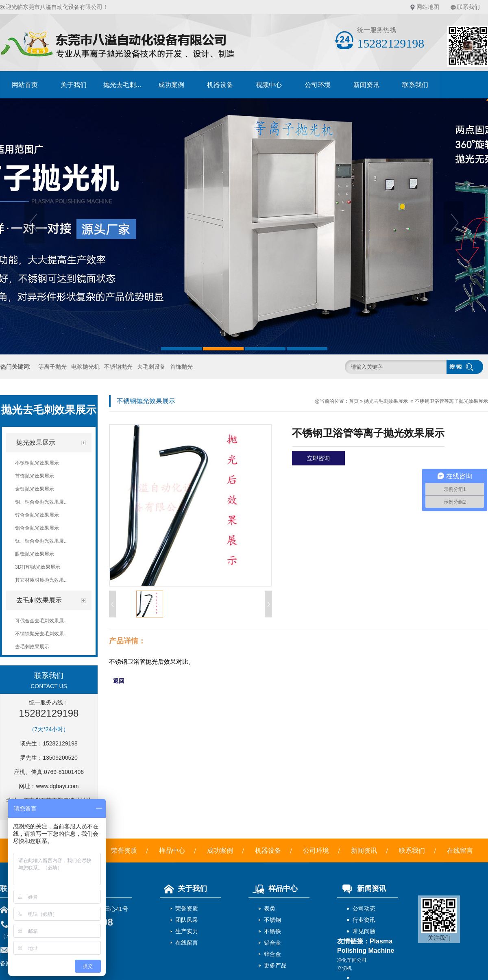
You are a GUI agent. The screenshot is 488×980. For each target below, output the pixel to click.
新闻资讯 (366, 85)
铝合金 (272, 943)
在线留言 (460, 851)
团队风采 (187, 920)
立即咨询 (318, 458)
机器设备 (220, 85)
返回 (119, 681)
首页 (354, 401)
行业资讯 (364, 920)
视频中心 (269, 85)
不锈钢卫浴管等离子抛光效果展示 (451, 401)
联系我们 (468, 7)
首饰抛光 (181, 367)
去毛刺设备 (151, 367)
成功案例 (171, 85)
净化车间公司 (352, 960)
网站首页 (25, 85)
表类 (270, 908)
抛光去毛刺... (122, 85)
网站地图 (428, 7)
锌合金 (272, 954)
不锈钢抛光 (118, 367)
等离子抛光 (52, 367)
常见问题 (364, 931)
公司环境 (318, 85)
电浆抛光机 (85, 367)
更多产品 (275, 965)
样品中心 (172, 851)
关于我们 (74, 85)
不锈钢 (272, 920)
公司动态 (364, 908)
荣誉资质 (124, 851)
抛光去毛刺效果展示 (386, 401)
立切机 (344, 968)
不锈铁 (272, 931)
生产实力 (187, 931)
